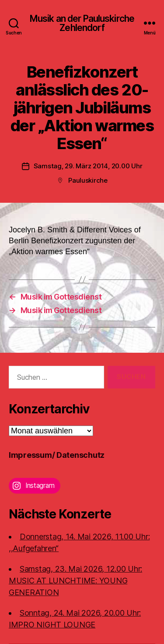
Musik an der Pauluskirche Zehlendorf (82, 23)
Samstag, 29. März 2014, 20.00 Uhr (88, 166)
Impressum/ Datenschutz (57, 455)
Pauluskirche (88, 180)
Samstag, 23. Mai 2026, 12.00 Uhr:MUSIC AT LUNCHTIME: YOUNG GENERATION (75, 581)
